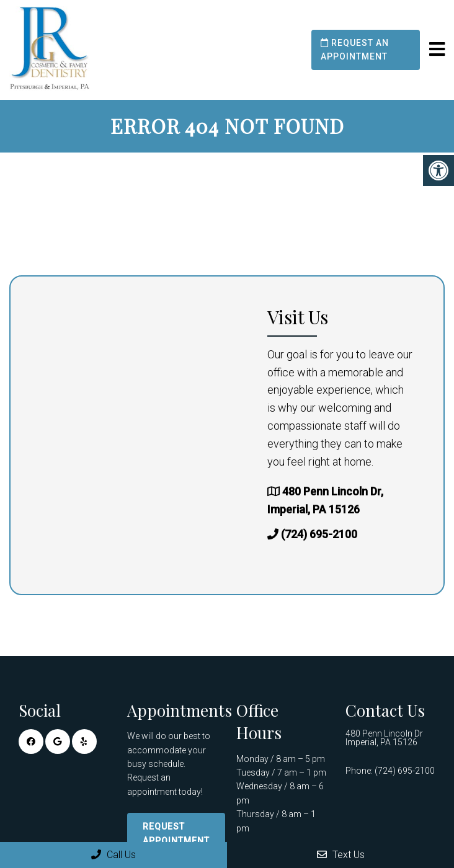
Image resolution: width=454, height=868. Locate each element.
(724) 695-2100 (319, 534)
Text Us (341, 855)
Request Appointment (176, 833)
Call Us (113, 855)
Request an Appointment (355, 50)
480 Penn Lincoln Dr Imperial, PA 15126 (384, 738)
